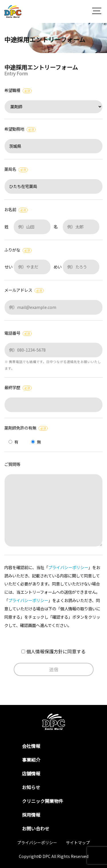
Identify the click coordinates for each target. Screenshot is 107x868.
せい (28, 267)
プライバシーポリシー (68, 567)
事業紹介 (31, 760)
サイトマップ (78, 842)
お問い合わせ (36, 828)
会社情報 (31, 746)
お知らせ (31, 787)
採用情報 (31, 815)
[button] (97, 12)
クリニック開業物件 (43, 801)
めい (77, 267)
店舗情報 (31, 773)
